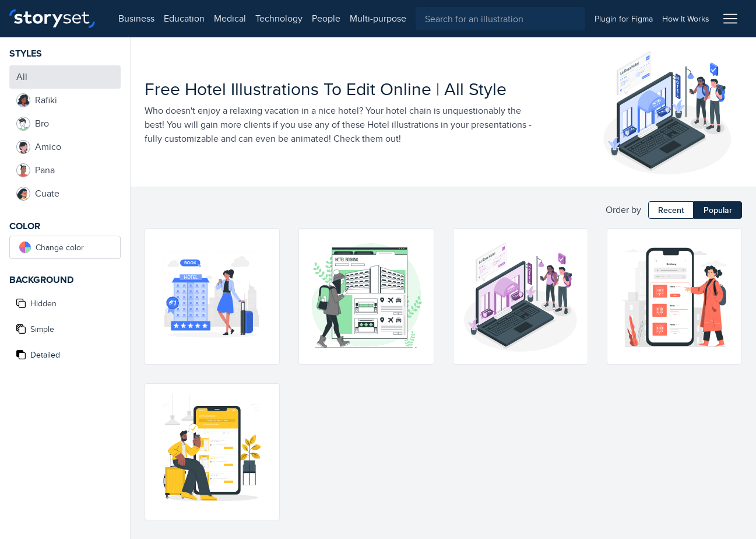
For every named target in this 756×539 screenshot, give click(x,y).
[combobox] (498, 19)
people (321, 18)
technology (274, 18)
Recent (671, 210)
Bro (33, 124)
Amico (39, 147)
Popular (718, 210)
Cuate (38, 194)
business (132, 18)
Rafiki (37, 100)
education (180, 18)
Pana (36, 170)
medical (225, 18)
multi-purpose (373, 18)
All (22, 77)
